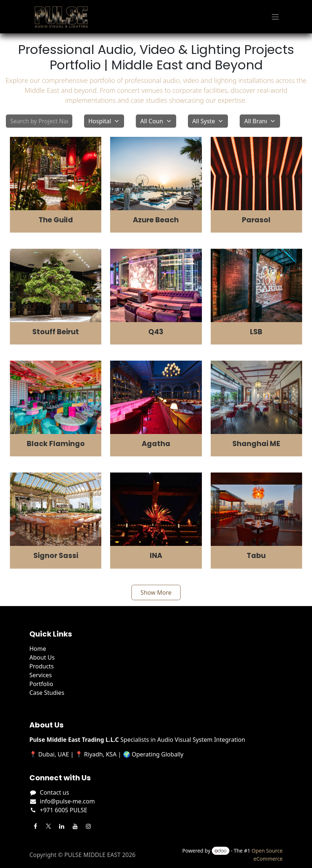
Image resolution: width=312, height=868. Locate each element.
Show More (156, 592)
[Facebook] (35, 826)
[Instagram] (88, 826)
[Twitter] (48, 826)
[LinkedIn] (62, 826)
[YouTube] (75, 826)
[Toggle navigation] (275, 17)
